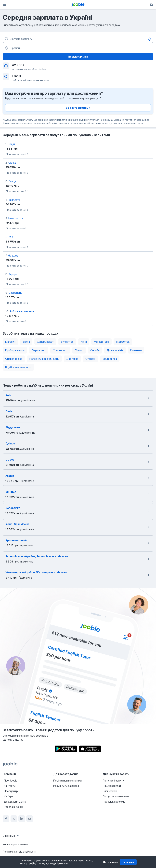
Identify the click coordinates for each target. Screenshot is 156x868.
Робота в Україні (14, 807)
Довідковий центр (15, 802)
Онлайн (95, 350)
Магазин (10, 342)
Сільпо (79, 350)
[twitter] (14, 819)
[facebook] (6, 819)
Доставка (72, 359)
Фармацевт (39, 350)
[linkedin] (22, 819)
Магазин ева (101, 342)
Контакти (10, 786)
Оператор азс (14, 359)
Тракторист (60, 350)
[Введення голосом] (149, 39)
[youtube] (30, 819)
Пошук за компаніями (116, 796)
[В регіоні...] (78, 48)
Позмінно (136, 350)
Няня (84, 342)
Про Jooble (11, 781)
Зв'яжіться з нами (78, 108)
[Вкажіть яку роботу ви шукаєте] (78, 39)
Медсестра (110, 359)
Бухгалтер (67, 342)
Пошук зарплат (78, 57)
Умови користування (15, 844)
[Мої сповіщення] (151, 5)
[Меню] (5, 5)
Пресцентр (11, 791)
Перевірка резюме (114, 802)
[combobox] (11, 836)
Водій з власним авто (18, 367)
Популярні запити (113, 781)
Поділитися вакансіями (67, 781)
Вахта (26, 342)
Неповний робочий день (44, 359)
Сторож (90, 359)
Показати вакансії (18, 154)
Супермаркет (45, 342)
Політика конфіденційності (19, 852)
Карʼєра (8, 796)
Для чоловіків (115, 350)
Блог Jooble (110, 791)
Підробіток (123, 342)
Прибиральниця (15, 350)
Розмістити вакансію (66, 786)
